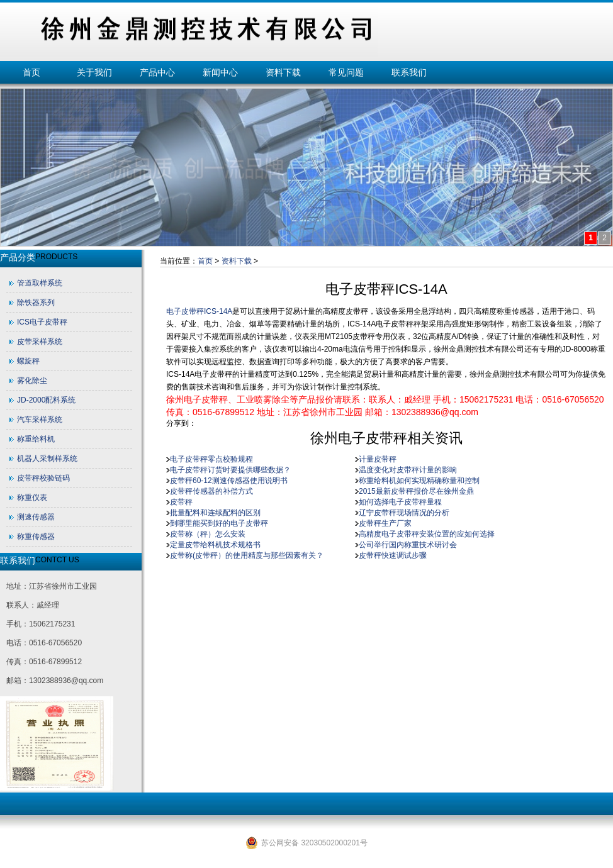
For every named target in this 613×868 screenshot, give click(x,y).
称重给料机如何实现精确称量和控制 (419, 481)
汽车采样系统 (40, 420)
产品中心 (157, 72)
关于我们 (94, 72)
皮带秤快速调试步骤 (393, 555)
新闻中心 (220, 72)
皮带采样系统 (40, 342)
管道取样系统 (40, 283)
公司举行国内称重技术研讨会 (408, 545)
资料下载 (283, 72)
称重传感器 (36, 537)
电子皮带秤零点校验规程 (211, 459)
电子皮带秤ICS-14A (199, 311)
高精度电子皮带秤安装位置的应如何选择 (427, 534)
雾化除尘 (32, 381)
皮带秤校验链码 (43, 478)
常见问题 (346, 72)
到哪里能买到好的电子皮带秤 (219, 523)
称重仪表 (32, 498)
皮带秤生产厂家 (385, 523)
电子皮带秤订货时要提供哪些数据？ (230, 470)
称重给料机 (36, 439)
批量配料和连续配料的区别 (215, 513)
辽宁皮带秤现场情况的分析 (404, 513)
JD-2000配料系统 (46, 400)
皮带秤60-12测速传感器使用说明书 (229, 481)
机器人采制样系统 (47, 459)
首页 (31, 72)
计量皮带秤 (378, 459)
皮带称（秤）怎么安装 (208, 534)
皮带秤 (181, 502)
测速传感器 (36, 517)
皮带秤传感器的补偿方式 (211, 491)
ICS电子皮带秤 (42, 322)
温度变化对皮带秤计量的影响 (408, 470)
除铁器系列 (36, 303)
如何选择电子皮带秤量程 (400, 502)
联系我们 (409, 72)
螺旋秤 (28, 361)
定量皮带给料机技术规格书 (215, 545)
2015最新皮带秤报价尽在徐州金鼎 (416, 491)
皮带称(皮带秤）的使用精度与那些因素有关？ (247, 555)
